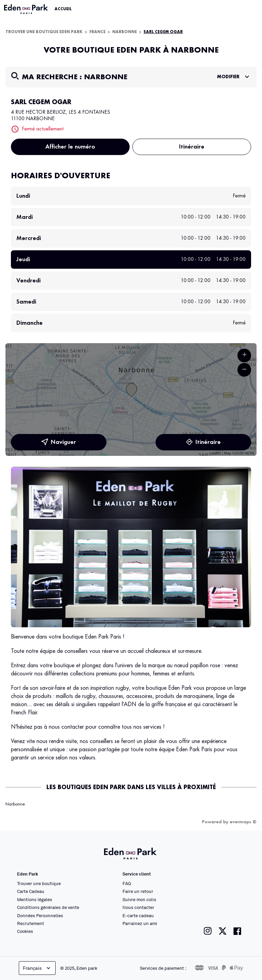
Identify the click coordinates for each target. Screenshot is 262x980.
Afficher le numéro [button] (70, 147)
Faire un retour (138, 891)
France (97, 32)
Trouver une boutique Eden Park (44, 32)
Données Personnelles (40, 915)
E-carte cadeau (138, 915)
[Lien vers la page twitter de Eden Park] (223, 931)
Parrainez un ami (140, 923)
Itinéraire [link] (203, 442)
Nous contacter (138, 907)
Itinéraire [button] (192, 147)
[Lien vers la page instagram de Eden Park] (208, 931)
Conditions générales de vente (48, 907)
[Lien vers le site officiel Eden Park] (27, 9)
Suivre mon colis (139, 899)
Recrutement (31, 923)
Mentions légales (35, 899)
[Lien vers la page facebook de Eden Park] (237, 931)
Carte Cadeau (31, 891)
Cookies (25, 931)
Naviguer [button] (59, 442)
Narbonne (125, 32)
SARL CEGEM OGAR (163, 32)
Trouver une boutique (39, 883)
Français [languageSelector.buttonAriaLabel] (37, 968)
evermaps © (243, 822)
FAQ (127, 883)
